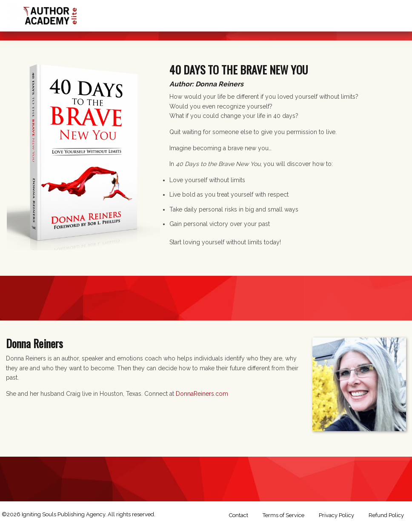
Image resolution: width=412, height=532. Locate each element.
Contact (239, 515)
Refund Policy (386, 515)
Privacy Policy (336, 515)
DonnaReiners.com (202, 394)
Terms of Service (283, 515)
